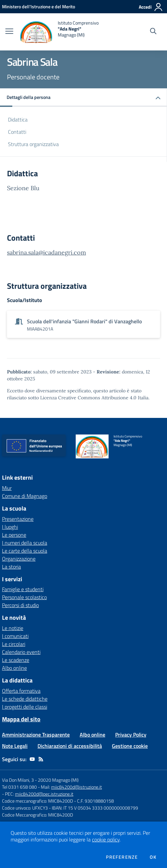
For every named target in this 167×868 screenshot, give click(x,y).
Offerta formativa (21, 691)
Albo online (14, 668)
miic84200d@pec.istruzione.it (44, 794)
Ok (153, 857)
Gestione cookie (130, 746)
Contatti (17, 132)
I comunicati (15, 636)
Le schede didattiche (25, 699)
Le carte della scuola (25, 551)
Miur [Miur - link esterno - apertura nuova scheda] (7, 488)
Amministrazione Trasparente (36, 735)
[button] (83, 98)
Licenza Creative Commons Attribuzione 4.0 (88, 398)
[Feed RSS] (41, 759)
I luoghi (10, 527)
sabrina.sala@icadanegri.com (46, 252)
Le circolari (14, 644)
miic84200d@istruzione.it (77, 787)
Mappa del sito (21, 719)
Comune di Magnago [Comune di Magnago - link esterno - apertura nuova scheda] (25, 496)
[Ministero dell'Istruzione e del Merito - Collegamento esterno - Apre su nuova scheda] (39, 6)
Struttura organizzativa (33, 144)
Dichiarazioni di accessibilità (70, 746)
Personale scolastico (24, 597)
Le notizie (13, 628)
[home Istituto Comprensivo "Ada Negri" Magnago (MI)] (59, 32)
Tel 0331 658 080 (19, 787)
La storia (11, 567)
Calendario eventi (21, 652)
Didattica (18, 119)
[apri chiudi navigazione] (9, 32)
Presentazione (18, 519)
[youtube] (32, 759)
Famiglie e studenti (23, 589)
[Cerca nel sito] (153, 32)
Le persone (14, 535)
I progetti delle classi (25, 707)
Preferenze (122, 857)
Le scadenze (16, 660)
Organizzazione (19, 559)
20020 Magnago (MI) (58, 780)
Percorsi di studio (20, 605)
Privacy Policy (131, 735)
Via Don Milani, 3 (18, 780)
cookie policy (106, 839)
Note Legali (15, 746)
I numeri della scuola (25, 543)
